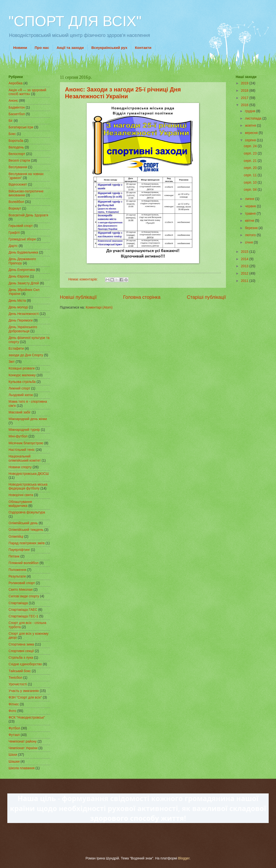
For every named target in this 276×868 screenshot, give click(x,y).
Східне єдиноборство (25, 664)
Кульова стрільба (22, 382)
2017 (245, 98)
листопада (254, 118)
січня (249, 242)
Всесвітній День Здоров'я (28, 215)
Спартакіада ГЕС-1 (23, 616)
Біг (11, 121)
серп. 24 (251, 146)
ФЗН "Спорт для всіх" (25, 697)
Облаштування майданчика (20, 504)
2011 (245, 281)
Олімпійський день (23, 523)
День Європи (19, 276)
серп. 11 (251, 175)
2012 (245, 273)
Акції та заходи (70, 48)
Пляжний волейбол (24, 563)
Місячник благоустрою (26, 443)
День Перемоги (21, 320)
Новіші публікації (78, 297)
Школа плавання (22, 768)
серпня (251, 140)
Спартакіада (18, 603)
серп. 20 (251, 168)
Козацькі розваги (22, 368)
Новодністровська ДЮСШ (29, 474)
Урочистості (18, 684)
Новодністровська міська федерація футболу (28, 487)
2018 (245, 91)
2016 (245, 105)
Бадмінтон (17, 107)
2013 (245, 266)
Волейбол (16, 202)
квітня (250, 221)
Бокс (12, 134)
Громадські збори (22, 239)
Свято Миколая (21, 590)
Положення (17, 570)
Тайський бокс (20, 671)
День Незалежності (24, 314)
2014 (245, 259)
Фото (12, 711)
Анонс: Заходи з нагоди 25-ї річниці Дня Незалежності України (123, 93)
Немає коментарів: (84, 279)
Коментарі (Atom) (99, 307)
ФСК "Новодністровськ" (27, 718)
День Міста (17, 301)
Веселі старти (19, 161)
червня (251, 206)
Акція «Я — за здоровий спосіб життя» (27, 92)
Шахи (13, 755)
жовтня (251, 126)
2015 (245, 252)
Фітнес (14, 704)
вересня (252, 133)
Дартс (13, 246)
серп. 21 (251, 161)
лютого (251, 235)
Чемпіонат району (23, 741)
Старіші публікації (206, 297)
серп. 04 (251, 190)
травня (251, 214)
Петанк (14, 556)
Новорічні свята (21, 495)
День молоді (18, 307)
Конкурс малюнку (22, 375)
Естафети (16, 349)
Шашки (14, 762)
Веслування (18, 167)
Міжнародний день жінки (28, 419)
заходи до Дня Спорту (26, 355)
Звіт (12, 362)
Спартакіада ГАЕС (23, 610)
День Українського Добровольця (23, 329)
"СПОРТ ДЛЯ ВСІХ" (75, 21)
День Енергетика (22, 270)
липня (250, 199)
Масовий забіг (20, 412)
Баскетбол (17, 114)
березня (252, 228)
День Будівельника (23, 252)
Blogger (184, 858)
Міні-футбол (18, 436)
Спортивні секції (21, 651)
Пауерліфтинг (19, 550)
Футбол (14, 728)
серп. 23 (251, 153)
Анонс (13, 101)
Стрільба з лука (21, 658)
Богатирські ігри (21, 127)
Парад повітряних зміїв (27, 543)
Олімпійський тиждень (26, 530)
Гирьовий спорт (21, 226)
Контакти (143, 48)
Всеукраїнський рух (109, 48)
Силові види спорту (24, 596)
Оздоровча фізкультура (27, 512)
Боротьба (16, 141)
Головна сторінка (142, 297)
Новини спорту (20, 467)
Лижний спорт (19, 388)
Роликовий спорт (22, 583)
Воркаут (15, 208)
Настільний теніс (22, 450)
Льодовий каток (21, 395)
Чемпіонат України (23, 748)
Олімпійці (16, 537)
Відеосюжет (18, 184)
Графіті (14, 233)
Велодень (16, 147)
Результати (17, 576)
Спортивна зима (21, 644)
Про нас (42, 48)
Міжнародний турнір (24, 430)
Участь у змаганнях (24, 691)
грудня (251, 111)
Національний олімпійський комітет (25, 458)
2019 (245, 83)
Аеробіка (16, 83)
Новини (20, 48)
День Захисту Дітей (24, 283)
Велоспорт (17, 154)
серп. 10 (251, 183)
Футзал (14, 735)
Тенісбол (15, 678)
